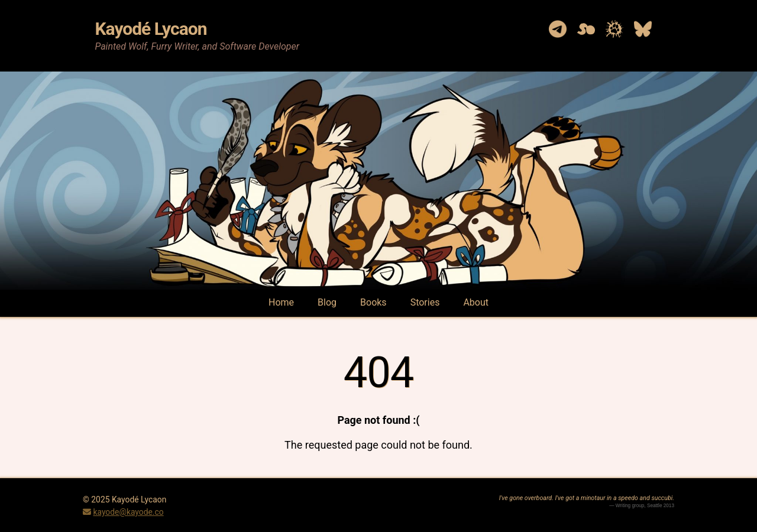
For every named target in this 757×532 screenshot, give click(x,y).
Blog (327, 302)
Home (281, 302)
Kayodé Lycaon (151, 29)
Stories (425, 302)
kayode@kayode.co (128, 512)
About (476, 302)
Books (373, 302)
